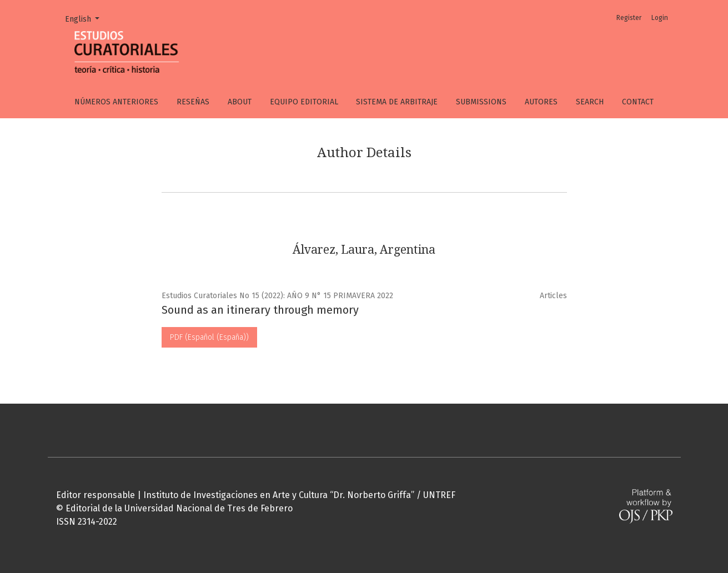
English (86, 18)
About (240, 102)
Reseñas (193, 102)
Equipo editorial (304, 102)
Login (660, 18)
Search (590, 102)
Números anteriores (116, 102)
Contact (638, 102)
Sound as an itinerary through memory (260, 310)
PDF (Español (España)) (209, 337)
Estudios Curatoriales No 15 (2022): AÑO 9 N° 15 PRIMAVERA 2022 (277, 296)
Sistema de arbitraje (397, 102)
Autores (541, 102)
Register (629, 18)
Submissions (481, 102)
